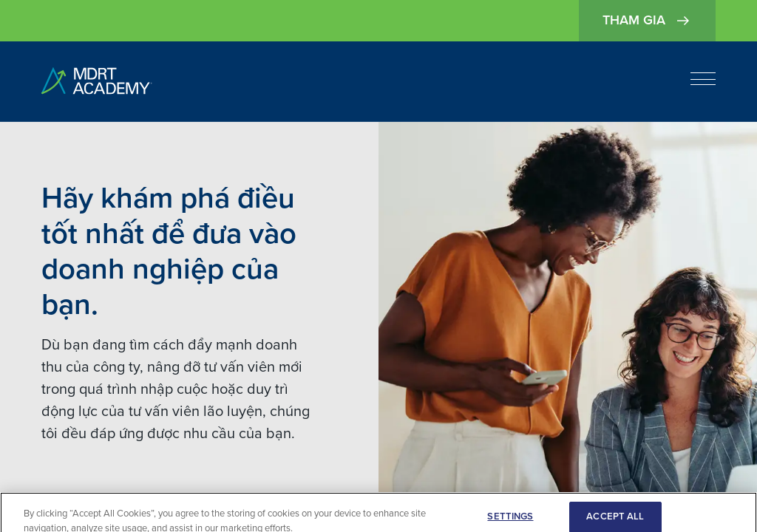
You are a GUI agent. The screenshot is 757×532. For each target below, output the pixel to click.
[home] (97, 82)
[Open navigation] (703, 79)
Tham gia (647, 21)
